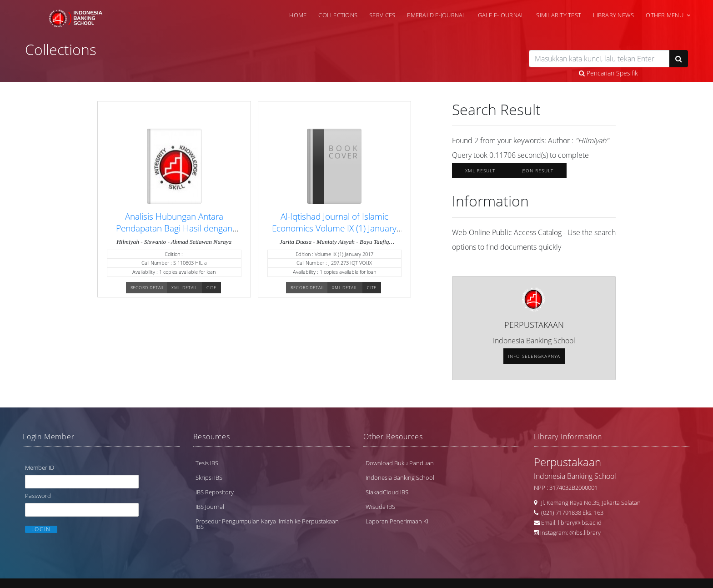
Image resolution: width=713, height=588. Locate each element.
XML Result (480, 171)
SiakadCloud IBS (387, 492)
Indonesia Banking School (400, 477)
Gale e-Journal (501, 15)
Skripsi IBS (209, 477)
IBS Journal (210, 507)
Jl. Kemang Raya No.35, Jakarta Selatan (589, 503)
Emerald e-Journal (436, 15)
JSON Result (537, 171)
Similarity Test (559, 15)
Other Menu (665, 15)
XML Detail (184, 288)
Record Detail (148, 288)
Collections (338, 15)
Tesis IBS (207, 463)
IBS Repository (215, 492)
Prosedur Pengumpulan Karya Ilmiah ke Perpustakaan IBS (267, 524)
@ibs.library (585, 533)
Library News (613, 15)
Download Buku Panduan (400, 463)
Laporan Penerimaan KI (397, 521)
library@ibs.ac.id (580, 523)
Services (382, 15)
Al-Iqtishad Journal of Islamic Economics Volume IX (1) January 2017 (334, 228)
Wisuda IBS (380, 507)
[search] (599, 59)
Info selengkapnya (534, 356)
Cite (211, 288)
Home (298, 15)
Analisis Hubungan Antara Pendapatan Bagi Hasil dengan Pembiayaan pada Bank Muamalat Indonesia (174, 234)
